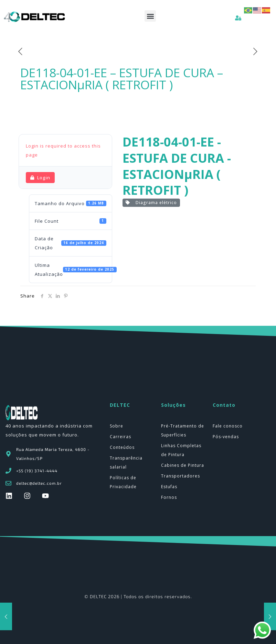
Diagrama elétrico (151, 203)
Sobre (116, 426)
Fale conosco (228, 426)
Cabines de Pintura (183, 465)
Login (40, 178)
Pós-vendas (226, 437)
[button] (150, 16)
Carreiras (120, 437)
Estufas (169, 487)
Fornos (169, 497)
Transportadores (181, 476)
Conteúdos (122, 447)
